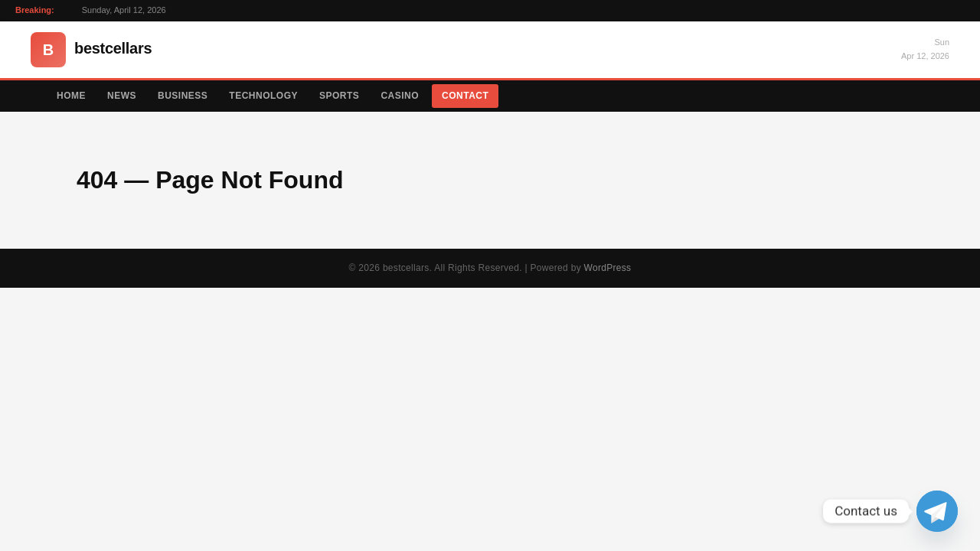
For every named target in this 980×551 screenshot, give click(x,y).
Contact (465, 96)
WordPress (608, 268)
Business (183, 96)
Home (71, 96)
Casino (400, 96)
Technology (263, 96)
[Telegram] (937, 511)
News (122, 96)
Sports (339, 96)
